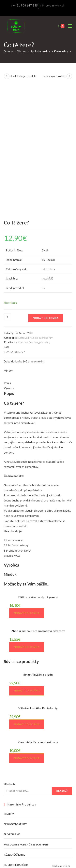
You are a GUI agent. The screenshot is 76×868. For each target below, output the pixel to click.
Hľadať (62, 665)
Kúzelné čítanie (15, 729)
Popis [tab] (7, 257)
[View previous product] (7, 76)
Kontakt (22, 843)
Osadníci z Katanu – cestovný (38, 616)
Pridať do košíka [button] (27, 487)
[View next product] (69, 76)
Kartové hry (61, 51)
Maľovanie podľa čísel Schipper (26, 719)
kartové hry (21, 216)
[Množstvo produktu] (7, 191)
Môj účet (57, 847)
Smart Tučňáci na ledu (38, 548)
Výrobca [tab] (9, 262)
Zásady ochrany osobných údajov (32, 847)
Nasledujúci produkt (55, 76)
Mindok (34, 216)
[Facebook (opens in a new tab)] (38, 10)
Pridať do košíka (46, 192)
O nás (11, 843)
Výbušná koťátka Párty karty (38, 582)
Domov (8, 51)
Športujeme (12, 708)
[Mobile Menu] (69, 26)
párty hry (45, 216)
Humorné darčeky (16, 739)
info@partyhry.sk (54, 5)
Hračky (9, 688)
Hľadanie (10, 658)
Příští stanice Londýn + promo (38, 471)
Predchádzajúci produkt (23, 76)
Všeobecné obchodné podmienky (47, 843)
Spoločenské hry (40, 51)
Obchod (22, 51)
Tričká (9, 749)
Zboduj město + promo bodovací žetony (38, 505)
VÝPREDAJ (10, 759)
